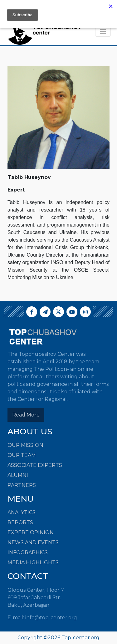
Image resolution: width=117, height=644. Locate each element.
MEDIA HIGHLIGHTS (33, 562)
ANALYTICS (22, 512)
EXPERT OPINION (31, 532)
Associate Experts (35, 465)
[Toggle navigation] (103, 31)
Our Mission (25, 445)
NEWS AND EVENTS (33, 542)
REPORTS (20, 522)
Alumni (18, 475)
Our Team (22, 455)
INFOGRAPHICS (28, 552)
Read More (26, 415)
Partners (22, 485)
